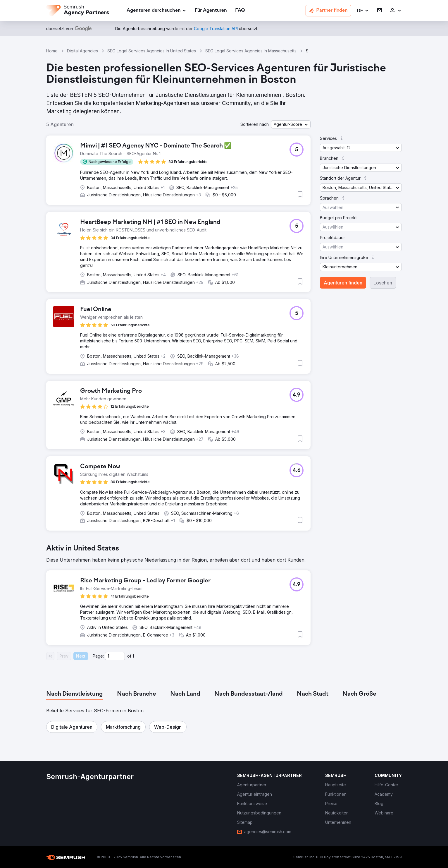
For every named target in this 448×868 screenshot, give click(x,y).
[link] (211, 11)
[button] (363, 11)
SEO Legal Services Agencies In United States (152, 51)
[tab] (75, 694)
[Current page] (115, 656)
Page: (98, 656)
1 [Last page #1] (133, 656)
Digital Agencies (82, 51)
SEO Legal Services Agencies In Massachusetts (251, 51)
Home (52, 51)
